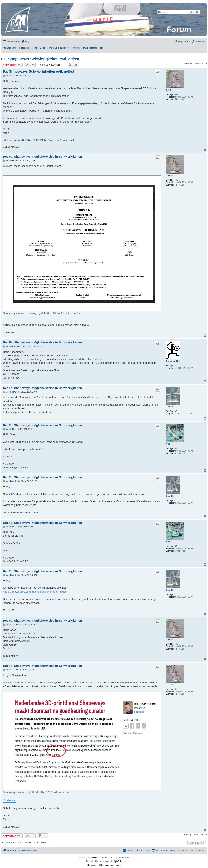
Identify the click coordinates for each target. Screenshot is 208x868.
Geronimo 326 (173, 361)
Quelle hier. (10, 800)
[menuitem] (25, 41)
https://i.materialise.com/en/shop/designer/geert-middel (35, 592)
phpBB (93, 858)
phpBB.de (117, 861)
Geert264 (170, 407)
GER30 (169, 90)
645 (176, 448)
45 (176, 411)
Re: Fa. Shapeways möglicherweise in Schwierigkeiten (42, 157)
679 (176, 94)
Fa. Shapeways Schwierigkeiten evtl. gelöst (40, 59)
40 (176, 366)
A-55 (168, 444)
